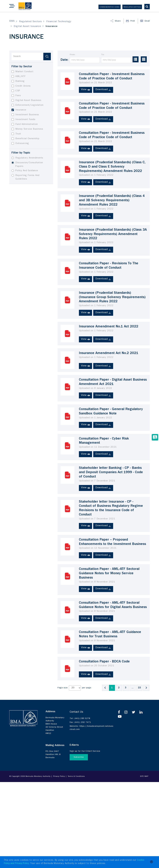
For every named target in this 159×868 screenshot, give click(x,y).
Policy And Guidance (25, 171)
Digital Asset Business (26, 100)
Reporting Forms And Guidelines (25, 177)
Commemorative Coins (110, 7)
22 (139, 688)
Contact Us (76, 712)
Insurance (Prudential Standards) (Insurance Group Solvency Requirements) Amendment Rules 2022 (112, 298)
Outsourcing (20, 143)
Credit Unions (21, 86)
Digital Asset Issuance (27, 26)
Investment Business (25, 115)
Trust (16, 134)
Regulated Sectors (30, 22)
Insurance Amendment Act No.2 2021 (109, 353)
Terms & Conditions (76, 777)
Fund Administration (25, 124)
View (86, 90)
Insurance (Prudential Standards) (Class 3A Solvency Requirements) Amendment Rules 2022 (113, 234)
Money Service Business (27, 129)
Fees (16, 96)
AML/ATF (19, 76)
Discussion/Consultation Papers (27, 165)
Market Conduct (22, 72)
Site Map (144, 777)
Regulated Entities (132, 7)
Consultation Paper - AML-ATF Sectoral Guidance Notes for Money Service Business (109, 574)
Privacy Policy (59, 777)
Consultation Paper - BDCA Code (104, 662)
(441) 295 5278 (80, 719)
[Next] (146, 688)
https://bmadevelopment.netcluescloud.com (92, 728)
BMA (12, 21)
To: (103, 55)
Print (133, 21)
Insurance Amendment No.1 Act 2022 (109, 327)
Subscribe (79, 757)
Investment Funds (23, 120)
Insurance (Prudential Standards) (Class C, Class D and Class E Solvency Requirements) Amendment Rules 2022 (112, 167)
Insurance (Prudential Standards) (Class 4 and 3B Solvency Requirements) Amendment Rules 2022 (112, 201)
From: (73, 55)
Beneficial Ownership (25, 139)
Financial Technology (59, 22)
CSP (16, 91)
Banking (18, 81)
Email (147, 21)
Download (103, 90)
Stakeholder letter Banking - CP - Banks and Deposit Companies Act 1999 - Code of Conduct (111, 473)
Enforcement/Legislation (27, 105)
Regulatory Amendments (27, 158)
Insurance (19, 110)
